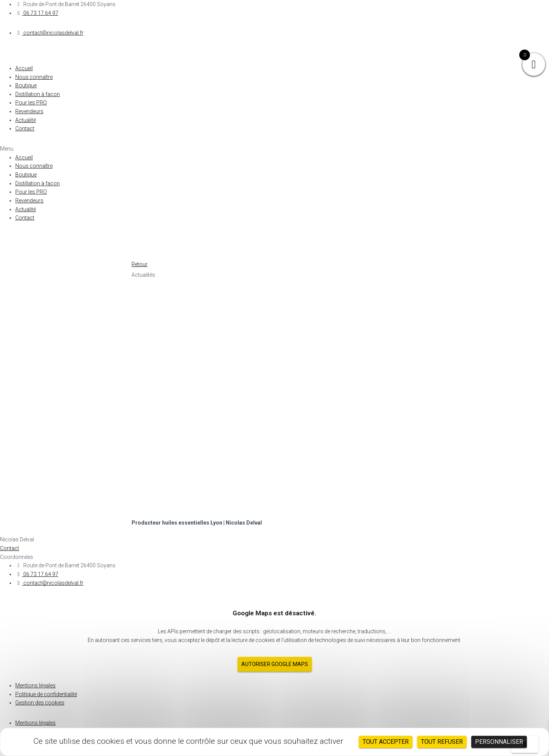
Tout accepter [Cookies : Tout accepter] (386, 742)
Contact (25, 128)
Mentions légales (35, 685)
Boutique (26, 85)
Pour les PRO (31, 103)
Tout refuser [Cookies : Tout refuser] (442, 742)
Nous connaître (34, 77)
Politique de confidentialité (46, 694)
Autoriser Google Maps (275, 664)
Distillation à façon (38, 94)
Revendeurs (29, 111)
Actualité (26, 120)
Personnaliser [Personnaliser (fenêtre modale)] (499, 742)
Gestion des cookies (40, 703)
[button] (274, 149)
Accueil (24, 68)
